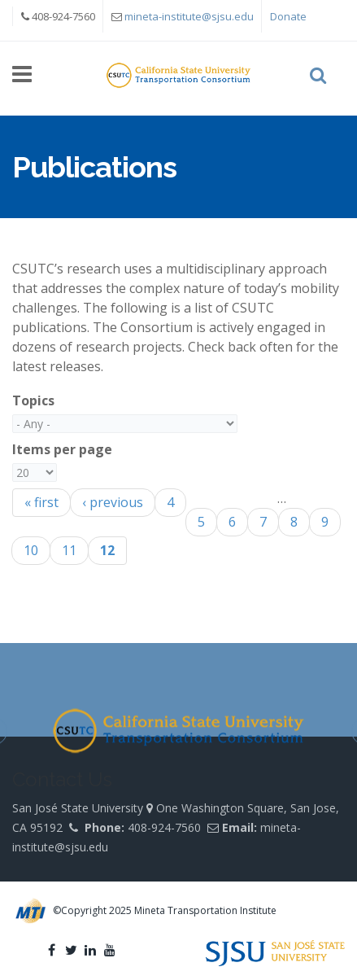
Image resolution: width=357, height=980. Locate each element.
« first (41, 502)
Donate (288, 16)
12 (107, 550)
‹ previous (113, 502)
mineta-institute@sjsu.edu (189, 16)
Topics (33, 400)
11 (69, 550)
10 (31, 550)
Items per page (62, 449)
